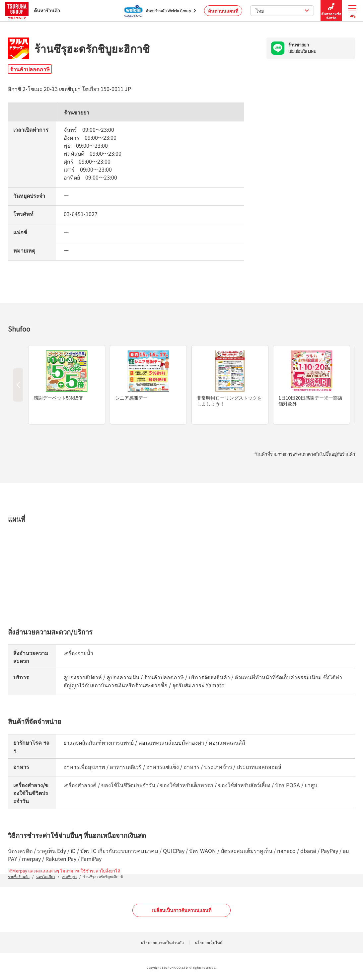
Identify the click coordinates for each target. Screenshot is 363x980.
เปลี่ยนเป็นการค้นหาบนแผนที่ (181, 910)
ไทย (283, 11)
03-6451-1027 (81, 214)
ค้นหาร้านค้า (33, 10)
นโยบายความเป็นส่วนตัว (162, 942)
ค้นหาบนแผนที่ (223, 11)
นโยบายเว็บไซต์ (209, 942)
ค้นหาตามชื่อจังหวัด (331, 11)
